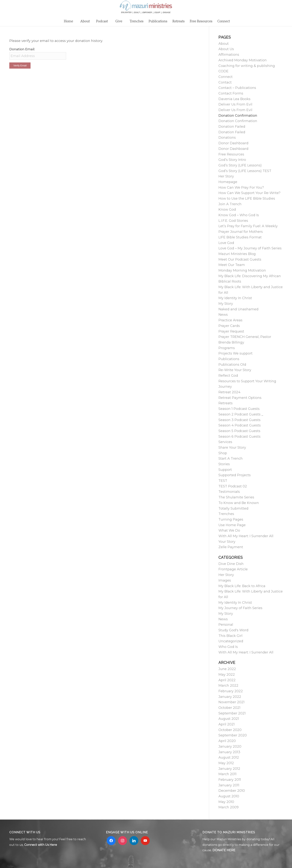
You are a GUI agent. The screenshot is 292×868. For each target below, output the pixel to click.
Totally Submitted (233, 508)
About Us (226, 49)
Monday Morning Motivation (242, 270)
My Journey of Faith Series (240, 608)
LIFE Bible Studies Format (240, 237)
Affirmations (229, 55)
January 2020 (230, 746)
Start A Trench (231, 459)
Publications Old (232, 365)
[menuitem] (68, 21)
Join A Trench (230, 204)
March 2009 (228, 807)
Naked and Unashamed (238, 309)
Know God (227, 209)
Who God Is (228, 647)
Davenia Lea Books (234, 99)
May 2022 (227, 675)
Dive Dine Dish (231, 564)
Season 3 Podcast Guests (239, 420)
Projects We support (235, 353)
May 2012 (226, 763)
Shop (223, 453)
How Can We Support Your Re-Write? (249, 193)
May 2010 (226, 802)
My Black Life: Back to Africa (242, 586)
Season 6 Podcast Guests (239, 437)
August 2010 (229, 796)
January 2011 (229, 785)
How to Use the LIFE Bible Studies (247, 199)
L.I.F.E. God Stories (233, 221)
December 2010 (232, 791)
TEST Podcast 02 (233, 486)
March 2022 (228, 686)
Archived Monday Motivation (243, 60)
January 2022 (230, 697)
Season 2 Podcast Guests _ (241, 414)
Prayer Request (231, 331)
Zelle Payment (231, 547)
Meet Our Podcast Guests (240, 259)
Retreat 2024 (229, 392)
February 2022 (231, 691)
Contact (225, 82)
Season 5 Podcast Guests (239, 431)
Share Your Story (232, 448)
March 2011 (227, 774)
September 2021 (232, 713)
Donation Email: (22, 49)
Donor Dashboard (233, 143)
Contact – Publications (237, 88)
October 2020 (230, 730)
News (223, 315)
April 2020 (227, 741)
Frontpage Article (233, 569)
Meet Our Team (232, 265)
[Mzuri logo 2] (146, 8)
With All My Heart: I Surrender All (246, 536)
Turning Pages (231, 519)
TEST (223, 481)
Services (225, 442)
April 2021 (227, 724)
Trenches (226, 514)
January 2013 (229, 752)
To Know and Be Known (239, 503)
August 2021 (229, 719)
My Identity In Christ (235, 298)
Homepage (228, 182)
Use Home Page (232, 525)
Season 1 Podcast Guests (239, 409)
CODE (223, 71)
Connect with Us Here (41, 845)
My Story (226, 304)
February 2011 (230, 780)
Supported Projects (235, 475)
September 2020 (233, 735)
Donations (227, 138)
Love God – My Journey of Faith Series (250, 248)
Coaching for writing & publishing (247, 66)
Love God (226, 243)
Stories (224, 464)
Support (225, 470)
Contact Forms (231, 93)
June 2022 (227, 669)
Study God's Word (233, 630)
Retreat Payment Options (240, 398)
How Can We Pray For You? (241, 188)
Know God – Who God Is (239, 215)
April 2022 (227, 680)
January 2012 (229, 769)
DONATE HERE (224, 850)
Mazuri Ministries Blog (237, 254)
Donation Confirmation (238, 116)
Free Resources (231, 154)
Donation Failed (232, 127)
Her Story (226, 176)
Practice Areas (230, 320)
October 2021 (229, 708)
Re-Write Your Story (235, 370)
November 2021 (231, 702)
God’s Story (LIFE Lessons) (240, 165)
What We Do (229, 530)
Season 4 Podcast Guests (240, 425)
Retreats (226, 403)
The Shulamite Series (236, 497)
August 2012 (229, 757)
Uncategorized (231, 641)
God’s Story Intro (232, 160)
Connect (226, 77)
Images (225, 580)
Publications (229, 359)
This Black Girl (230, 636)
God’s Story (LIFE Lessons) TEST (245, 171)
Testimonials (229, 492)
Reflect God (228, 376)
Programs (227, 348)
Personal (226, 625)
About (224, 44)
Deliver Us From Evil (235, 104)
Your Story (227, 542)
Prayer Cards (229, 326)
